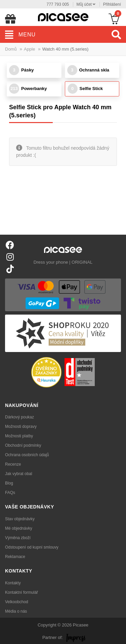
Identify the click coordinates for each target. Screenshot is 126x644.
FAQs (10, 493)
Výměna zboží (18, 538)
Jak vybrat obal (19, 474)
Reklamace (15, 557)
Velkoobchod (17, 602)
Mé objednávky (19, 528)
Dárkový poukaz (19, 417)
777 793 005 (58, 4)
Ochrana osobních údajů (27, 455)
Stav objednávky (20, 519)
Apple (29, 49)
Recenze (13, 464)
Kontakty (13, 583)
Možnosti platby (19, 436)
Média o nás (16, 611)
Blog (9, 483)
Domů (11, 49)
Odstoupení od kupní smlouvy (32, 547)
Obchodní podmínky (23, 445)
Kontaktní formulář (22, 592)
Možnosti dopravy (21, 427)
